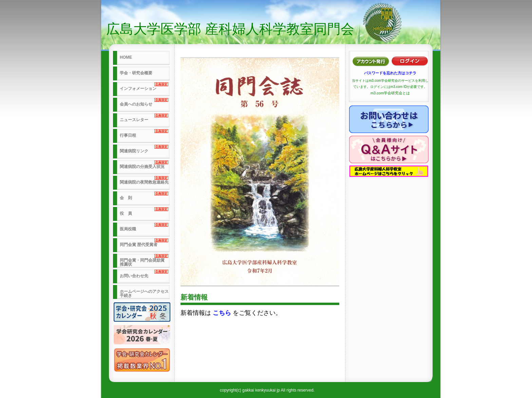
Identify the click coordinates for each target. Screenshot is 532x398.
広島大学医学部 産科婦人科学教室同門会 (230, 29)
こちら (222, 313)
